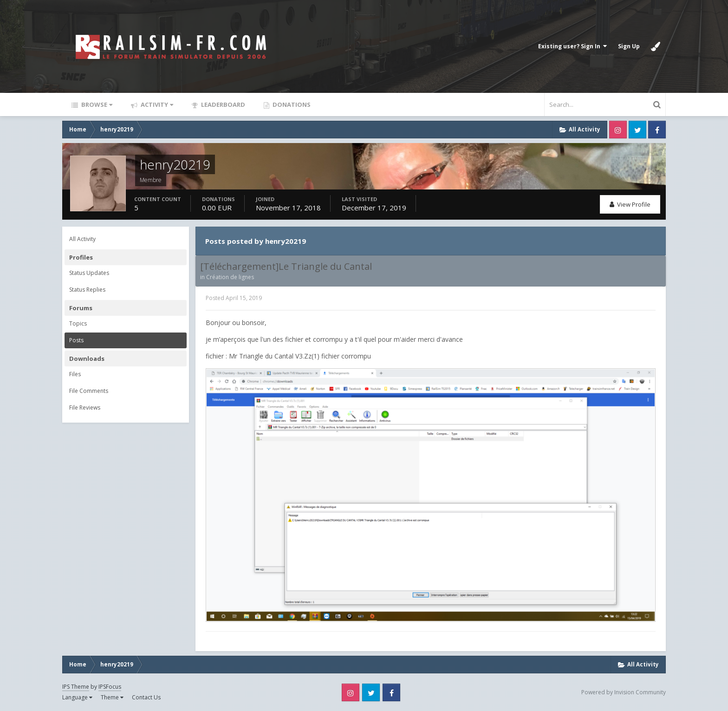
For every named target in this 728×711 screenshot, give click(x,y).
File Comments (89, 391)
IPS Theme (76, 687)
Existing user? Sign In (572, 46)
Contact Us (146, 697)
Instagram (618, 130)
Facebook (657, 130)
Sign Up (629, 46)
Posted (234, 298)
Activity (156, 104)
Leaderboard (222, 104)
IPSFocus (110, 687)
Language (77, 697)
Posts (76, 340)
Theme (112, 697)
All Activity (82, 239)
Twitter (637, 130)
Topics (78, 323)
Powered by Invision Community (624, 692)
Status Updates (89, 273)
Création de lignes (230, 277)
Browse (96, 104)
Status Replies (87, 290)
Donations (291, 104)
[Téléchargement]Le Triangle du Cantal (286, 267)
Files (75, 374)
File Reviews (85, 408)
